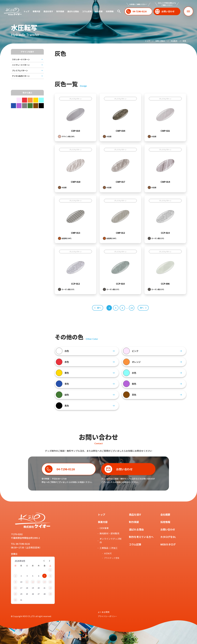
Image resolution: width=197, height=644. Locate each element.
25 (27, 594)
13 (39, 582)
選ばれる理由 (73, 11)
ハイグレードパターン (21, 65)
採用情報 (110, 11)
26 (33, 594)
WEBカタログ (168, 544)
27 (39, 594)
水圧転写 (174, 41)
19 (33, 588)
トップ (26, 11)
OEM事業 (104, 528)
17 (21, 588)
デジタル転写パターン (21, 76)
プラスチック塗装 (112, 558)
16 (15, 588)
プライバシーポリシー (107, 616)
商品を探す (48, 11)
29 (50, 594)
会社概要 (99, 11)
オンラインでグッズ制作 (111, 541)
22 (50, 588)
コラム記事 (87, 11)
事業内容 (36, 11)
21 (44, 588)
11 (27, 582)
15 (50, 582)
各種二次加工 (160, 41)
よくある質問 (104, 612)
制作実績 (60, 11)
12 (33, 582)
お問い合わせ (168, 529)
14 (44, 582)
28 (44, 594)
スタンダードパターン (21, 59)
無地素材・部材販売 (109, 533)
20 (39, 588)
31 (21, 600)
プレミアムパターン (20, 70)
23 (15, 594)
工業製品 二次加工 (109, 548)
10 (21, 582)
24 (21, 594)
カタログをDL (168, 537)
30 (15, 600)
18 (27, 588)
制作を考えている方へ (141, 537)
